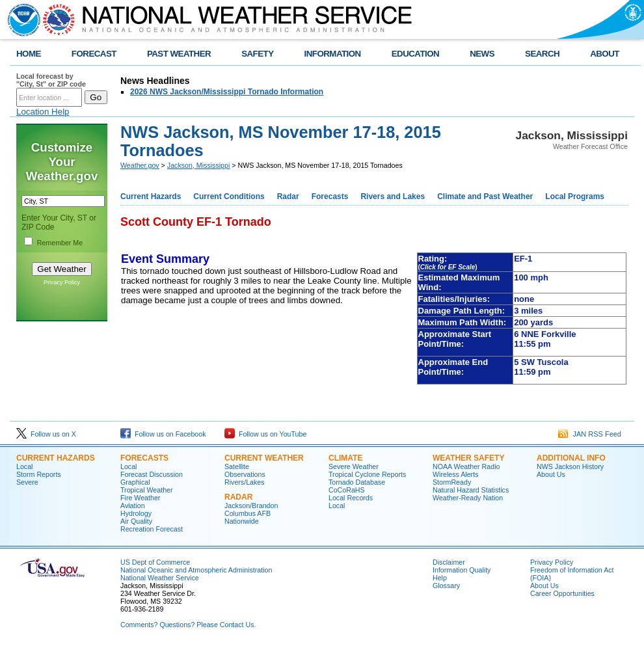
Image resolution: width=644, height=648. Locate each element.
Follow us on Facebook (163, 434)
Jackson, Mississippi (199, 165)
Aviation (133, 506)
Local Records (351, 498)
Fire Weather (140, 498)
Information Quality (462, 570)
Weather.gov (140, 165)
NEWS (482, 54)
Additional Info (571, 458)
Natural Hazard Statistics (471, 490)
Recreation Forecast (152, 529)
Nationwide (242, 521)
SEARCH (542, 54)
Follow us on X (46, 434)
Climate (345, 458)
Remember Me (60, 243)
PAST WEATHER (179, 54)
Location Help (43, 112)
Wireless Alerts (455, 474)
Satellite (237, 466)
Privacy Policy (62, 282)
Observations (245, 474)
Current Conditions (229, 196)
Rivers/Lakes (245, 482)
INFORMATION (333, 54)
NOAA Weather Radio (466, 466)
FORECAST (94, 54)
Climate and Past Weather (485, 196)
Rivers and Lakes (393, 196)
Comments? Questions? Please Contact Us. (188, 625)
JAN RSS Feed (590, 434)
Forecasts (330, 196)
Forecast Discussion (152, 474)
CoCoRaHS (347, 490)
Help (440, 578)
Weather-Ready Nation (468, 498)
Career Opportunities (562, 593)
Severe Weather (354, 466)
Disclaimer (449, 562)
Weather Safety (468, 458)
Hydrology (136, 513)
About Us (551, 474)
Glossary (446, 586)
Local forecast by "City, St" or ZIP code (51, 80)
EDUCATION (415, 54)
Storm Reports (39, 474)
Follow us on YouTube (265, 434)
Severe (27, 482)
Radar (288, 196)
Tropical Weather (147, 490)
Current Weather (264, 458)
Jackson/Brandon (251, 506)
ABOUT (605, 54)
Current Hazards (151, 196)
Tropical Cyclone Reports (367, 474)
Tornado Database (357, 482)
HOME (29, 54)
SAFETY (257, 54)
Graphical (135, 482)
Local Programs (575, 196)
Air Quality (136, 521)
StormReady (452, 482)
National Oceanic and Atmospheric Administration (196, 570)
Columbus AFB (248, 513)
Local (24, 466)
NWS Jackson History (570, 466)
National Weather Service (160, 578)
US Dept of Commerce (155, 562)
